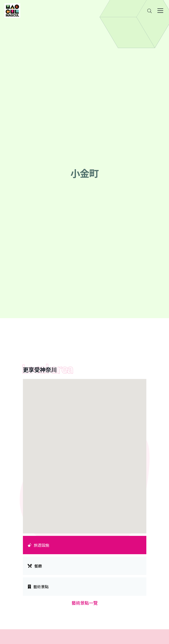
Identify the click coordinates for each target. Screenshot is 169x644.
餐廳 (35, 566)
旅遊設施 (39, 545)
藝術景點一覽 (85, 603)
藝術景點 (38, 587)
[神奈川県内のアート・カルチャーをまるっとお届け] (12, 11)
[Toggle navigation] (160, 11)
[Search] (149, 11)
